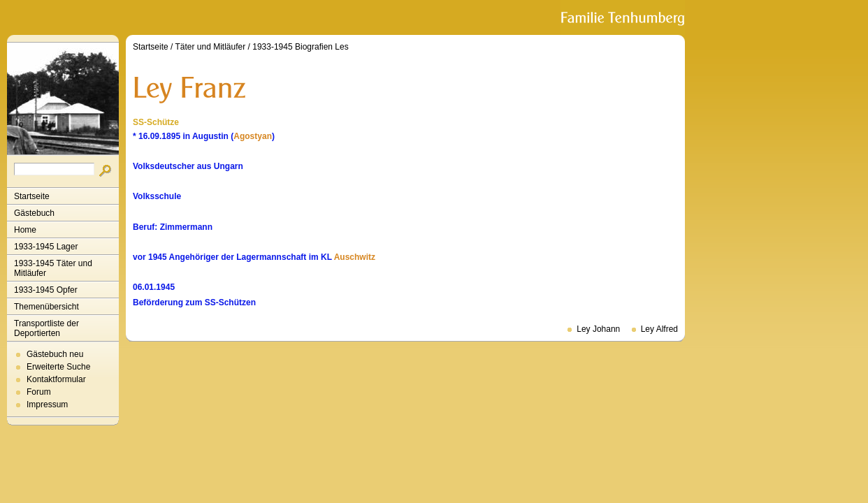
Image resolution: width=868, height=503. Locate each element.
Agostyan (253, 136)
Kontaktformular (56, 379)
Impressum (47, 404)
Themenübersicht (46, 307)
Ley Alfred (659, 329)
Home (25, 230)
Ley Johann (598, 329)
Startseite (32, 196)
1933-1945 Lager (46, 247)
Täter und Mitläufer (211, 47)
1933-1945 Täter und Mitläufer (53, 268)
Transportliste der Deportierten (46, 328)
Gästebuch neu (55, 354)
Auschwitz (355, 257)
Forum (39, 392)
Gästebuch (34, 213)
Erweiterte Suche (58, 367)
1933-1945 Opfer (46, 290)
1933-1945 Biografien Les (300, 47)
